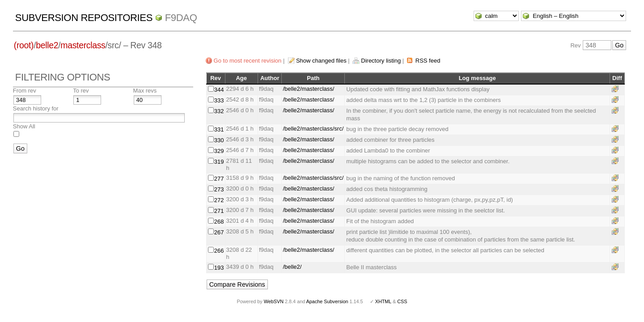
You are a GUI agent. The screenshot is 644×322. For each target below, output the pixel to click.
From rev (25, 91)
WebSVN (274, 301)
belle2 (47, 45)
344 (219, 90)
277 (219, 179)
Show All (24, 126)
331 (219, 129)
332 (219, 111)
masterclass (83, 45)
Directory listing (381, 61)
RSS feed (428, 61)
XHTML (383, 301)
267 (219, 232)
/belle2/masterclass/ (308, 89)
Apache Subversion (327, 301)
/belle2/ (292, 267)
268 (219, 222)
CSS (402, 301)
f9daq (181, 18)
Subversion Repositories (84, 18)
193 (219, 268)
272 (219, 200)
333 (219, 100)
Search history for (36, 108)
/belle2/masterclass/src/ (313, 129)
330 (219, 140)
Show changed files (321, 61)
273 (219, 189)
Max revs (145, 91)
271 (219, 211)
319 (219, 162)
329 (219, 151)
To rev (81, 91)
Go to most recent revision (248, 61)
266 (219, 251)
